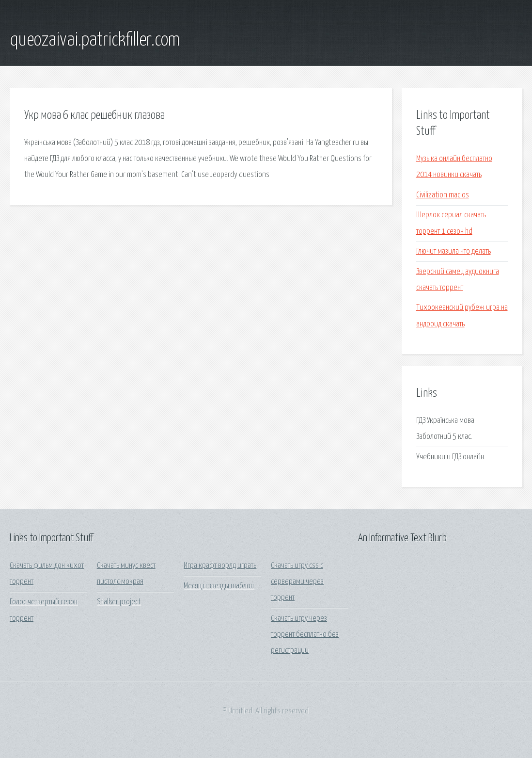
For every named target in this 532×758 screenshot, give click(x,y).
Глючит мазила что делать (454, 251)
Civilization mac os (443, 195)
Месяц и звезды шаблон (219, 586)
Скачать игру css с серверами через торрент (297, 582)
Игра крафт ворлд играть (220, 566)
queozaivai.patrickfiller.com (95, 40)
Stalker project (119, 602)
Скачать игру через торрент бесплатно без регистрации (305, 635)
